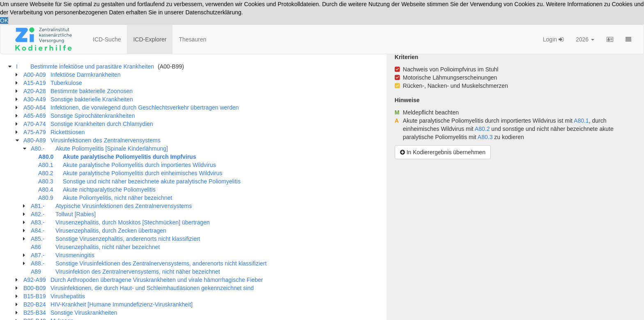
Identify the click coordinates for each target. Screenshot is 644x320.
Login (553, 39)
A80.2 (482, 129)
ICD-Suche (107, 39)
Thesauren (192, 39)
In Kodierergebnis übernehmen (443, 152)
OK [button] (4, 21)
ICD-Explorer (150, 39)
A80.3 (485, 137)
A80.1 (581, 121)
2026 (585, 39)
